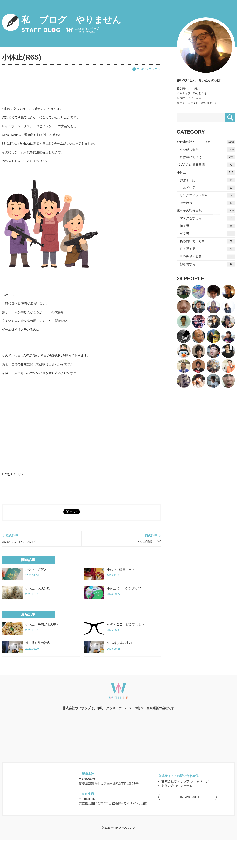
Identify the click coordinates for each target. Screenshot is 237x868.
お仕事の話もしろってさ (206, 142)
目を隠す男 (207, 249)
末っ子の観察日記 (206, 211)
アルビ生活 (207, 188)
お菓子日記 (207, 180)
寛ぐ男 (207, 234)
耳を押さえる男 (207, 257)
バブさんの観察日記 (206, 165)
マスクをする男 (207, 218)
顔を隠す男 (207, 264)
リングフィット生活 (207, 195)
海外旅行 (207, 203)
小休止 (206, 172)
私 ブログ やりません (62, 23)
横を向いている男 (207, 241)
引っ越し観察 (207, 150)
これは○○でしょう (206, 157)
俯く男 (207, 226)
